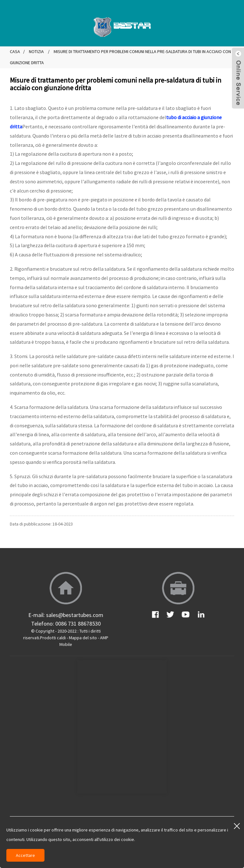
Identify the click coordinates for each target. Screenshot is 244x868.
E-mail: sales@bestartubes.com (66, 615)
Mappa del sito (83, 638)
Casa (15, 51)
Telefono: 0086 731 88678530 (66, 624)
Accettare (25, 855)
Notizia (36, 51)
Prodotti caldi (53, 638)
